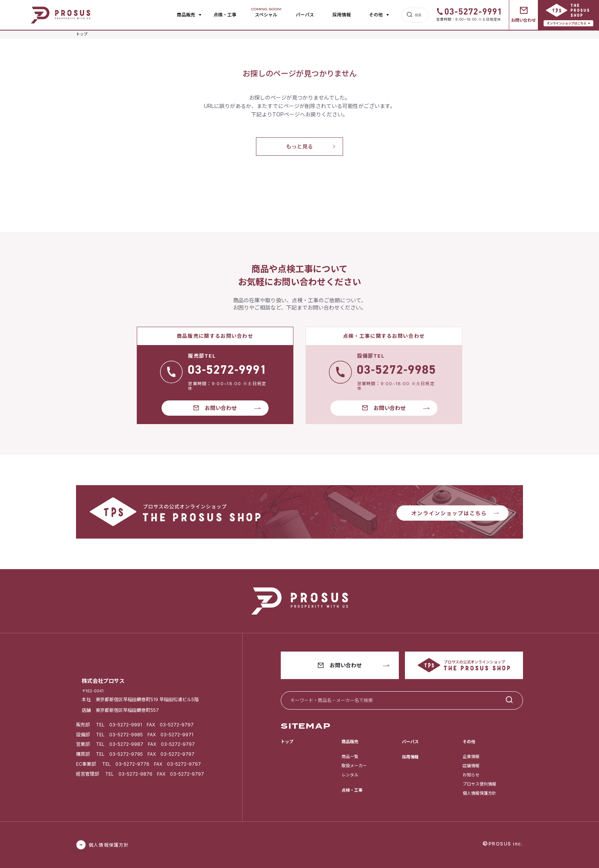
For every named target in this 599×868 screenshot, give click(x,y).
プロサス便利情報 (479, 784)
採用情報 (342, 15)
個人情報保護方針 (479, 793)
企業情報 (471, 757)
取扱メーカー (354, 766)
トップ (287, 742)
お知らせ (471, 775)
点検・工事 (225, 15)
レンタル (350, 775)
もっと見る (299, 146)
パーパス (305, 15)
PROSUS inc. (506, 844)
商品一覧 (350, 757)
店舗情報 (471, 766)
